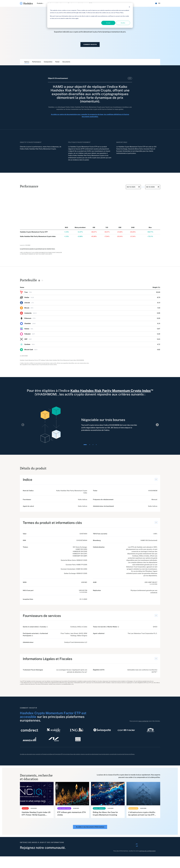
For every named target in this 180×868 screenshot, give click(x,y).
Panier (57, 62)
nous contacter (143, 721)
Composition (48, 62)
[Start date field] (133, 187)
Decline (123, 23)
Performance (37, 62)
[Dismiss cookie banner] (129, 7)
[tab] (85, 445)
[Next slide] (157, 425)
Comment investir (90, 44)
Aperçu (27, 62)
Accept (108, 23)
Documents (66, 62)
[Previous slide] (23, 425)
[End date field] (153, 187)
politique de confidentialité (147, 851)
